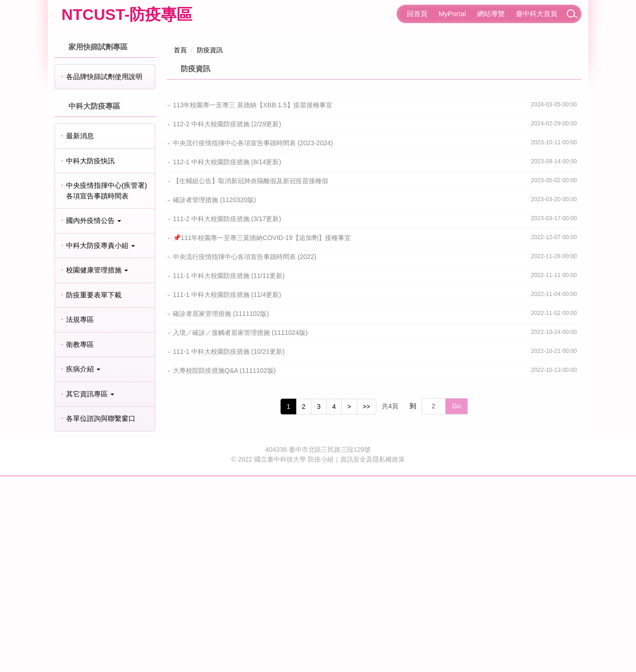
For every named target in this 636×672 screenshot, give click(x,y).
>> (367, 602)
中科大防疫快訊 (90, 356)
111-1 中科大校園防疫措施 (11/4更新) (227, 490)
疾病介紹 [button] (83, 565)
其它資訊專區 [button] (90, 589)
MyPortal (452, 14)
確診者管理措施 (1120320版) (214, 395)
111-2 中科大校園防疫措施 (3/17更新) (227, 414)
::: (393, 14)
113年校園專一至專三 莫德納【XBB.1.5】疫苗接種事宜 (253, 301)
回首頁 (417, 14)
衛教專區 (80, 540)
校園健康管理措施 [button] (97, 466)
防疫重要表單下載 (94, 490)
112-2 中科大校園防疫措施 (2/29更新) (227, 320)
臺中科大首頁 (537, 14)
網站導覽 (491, 14)
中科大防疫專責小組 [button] (101, 441)
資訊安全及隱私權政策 (373, 655)
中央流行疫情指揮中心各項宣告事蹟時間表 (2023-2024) (253, 339)
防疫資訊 (210, 246)
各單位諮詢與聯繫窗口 (101, 614)
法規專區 (80, 515)
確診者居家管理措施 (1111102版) (221, 509)
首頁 (180, 246)
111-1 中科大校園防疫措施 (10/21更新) (229, 547)
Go (456, 602)
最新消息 (80, 332)
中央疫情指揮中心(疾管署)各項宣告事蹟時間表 (107, 387)
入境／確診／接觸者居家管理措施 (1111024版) (240, 528)
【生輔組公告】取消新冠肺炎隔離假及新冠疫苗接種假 (251, 376)
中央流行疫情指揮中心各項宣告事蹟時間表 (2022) (245, 452)
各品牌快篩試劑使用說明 (104, 272)
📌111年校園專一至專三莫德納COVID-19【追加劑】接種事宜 (262, 433)
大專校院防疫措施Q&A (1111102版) (224, 566)
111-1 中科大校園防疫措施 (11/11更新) (229, 471)
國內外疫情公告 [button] (94, 416)
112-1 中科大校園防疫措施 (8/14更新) (227, 358)
